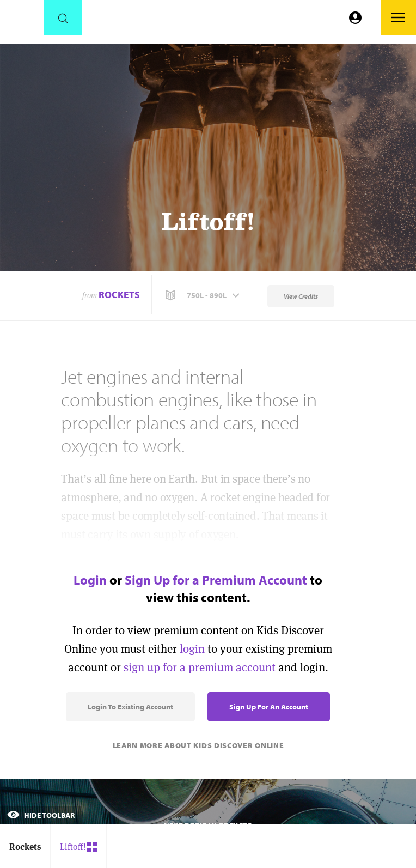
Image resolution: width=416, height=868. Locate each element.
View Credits (301, 296)
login (192, 649)
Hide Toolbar (41, 815)
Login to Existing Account (130, 707)
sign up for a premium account (200, 667)
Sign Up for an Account (269, 707)
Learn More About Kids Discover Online (198, 745)
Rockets (119, 295)
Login (90, 580)
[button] (204, 295)
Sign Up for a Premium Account (216, 580)
